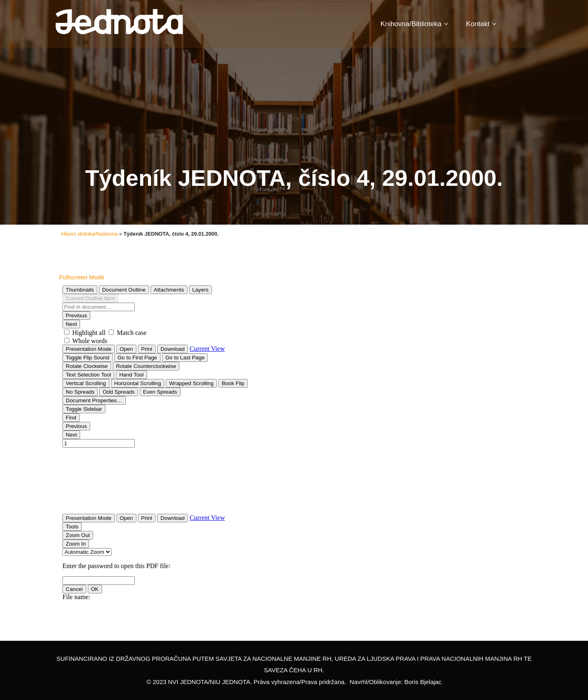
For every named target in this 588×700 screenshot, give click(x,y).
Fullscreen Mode (82, 277)
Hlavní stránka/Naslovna (89, 234)
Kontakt (481, 24)
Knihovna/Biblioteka (414, 24)
